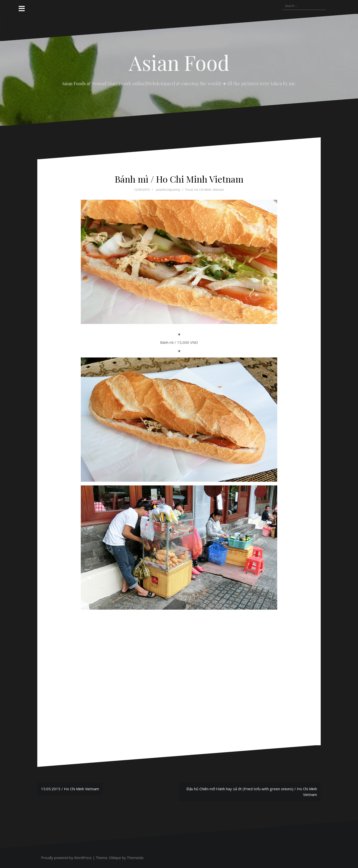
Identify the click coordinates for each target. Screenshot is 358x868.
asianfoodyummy (168, 190)
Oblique (115, 858)
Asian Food (179, 62)
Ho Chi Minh (203, 190)
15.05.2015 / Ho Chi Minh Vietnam (70, 789)
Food (189, 190)
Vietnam (218, 190)
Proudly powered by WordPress (66, 858)
